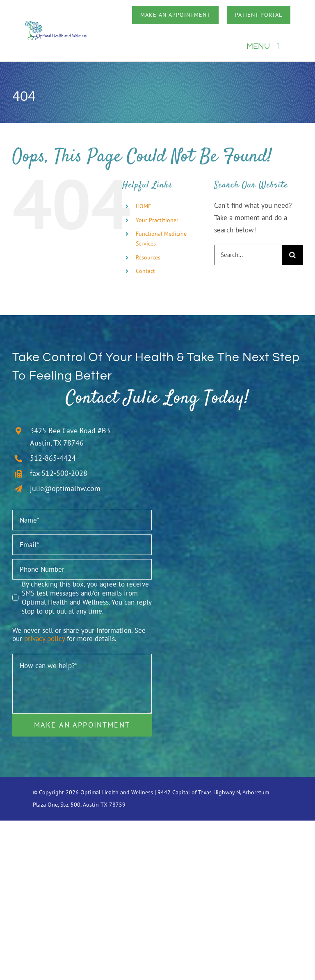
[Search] (292, 255)
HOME (144, 206)
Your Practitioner (157, 220)
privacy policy (45, 639)
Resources (148, 257)
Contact (145, 271)
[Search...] (248, 255)
